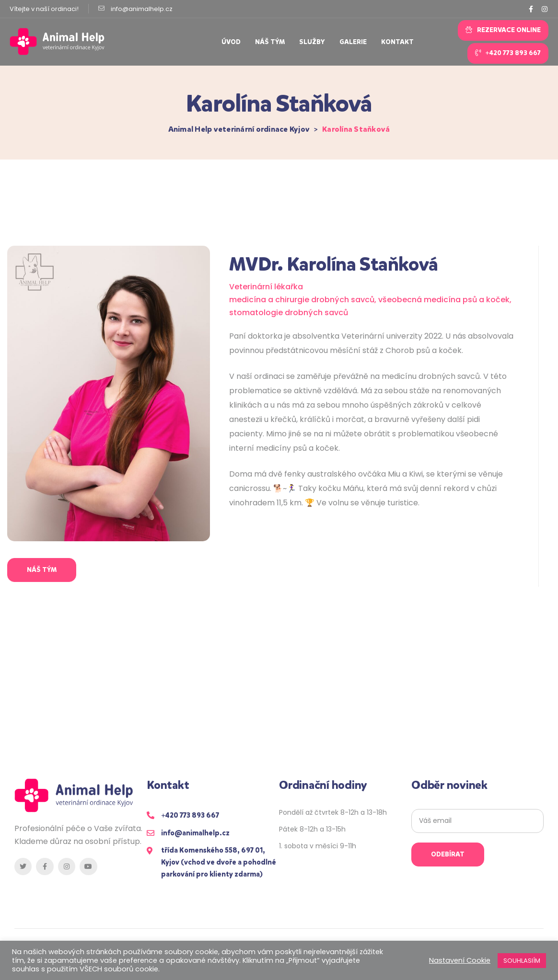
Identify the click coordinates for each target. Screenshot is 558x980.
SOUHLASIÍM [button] (522, 961)
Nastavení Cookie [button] (460, 960)
